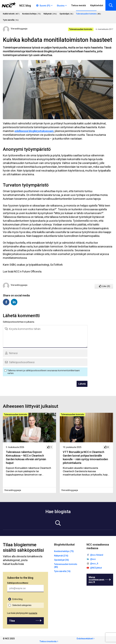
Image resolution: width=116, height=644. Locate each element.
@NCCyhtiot (96, 568)
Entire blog (17, 599)
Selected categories (22, 605)
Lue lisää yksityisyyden (22, 613)
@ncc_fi (94, 564)
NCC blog (25, 6)
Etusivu (61, 6)
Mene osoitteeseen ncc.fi (96, 580)
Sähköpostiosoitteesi (18, 583)
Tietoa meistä (78, 5)
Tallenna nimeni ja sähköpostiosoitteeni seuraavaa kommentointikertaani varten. (43, 372)
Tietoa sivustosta (48, 641)
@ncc (93, 559)
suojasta (33, 613)
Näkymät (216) (61, 556)
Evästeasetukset (85, 639)
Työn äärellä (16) (62, 571)
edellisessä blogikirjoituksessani (34, 131)
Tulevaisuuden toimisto (81, 29)
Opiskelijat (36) (61, 560)
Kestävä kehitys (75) (64, 551)
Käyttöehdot (97, 5)
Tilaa (12, 621)
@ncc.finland (97, 555)
